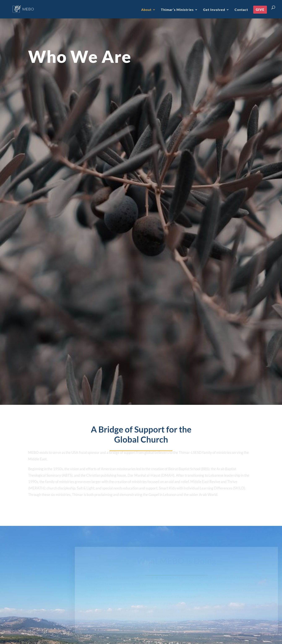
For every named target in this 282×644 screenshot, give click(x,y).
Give (260, 10)
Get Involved (214, 10)
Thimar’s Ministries (177, 10)
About (146, 10)
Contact (241, 10)
